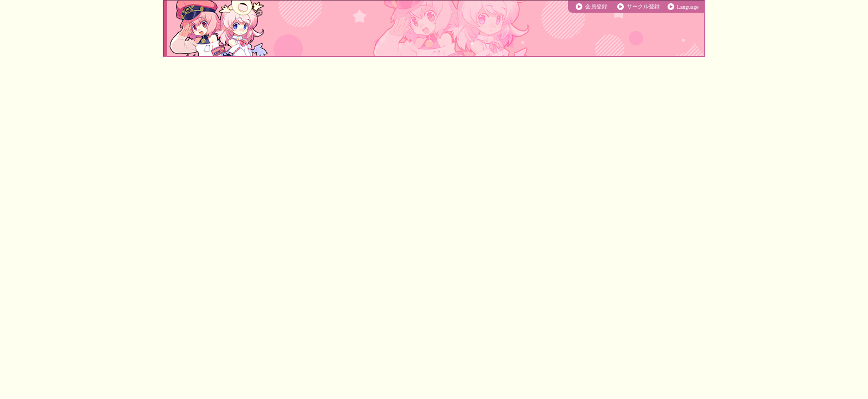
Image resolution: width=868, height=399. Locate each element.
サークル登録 (643, 6)
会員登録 (596, 6)
